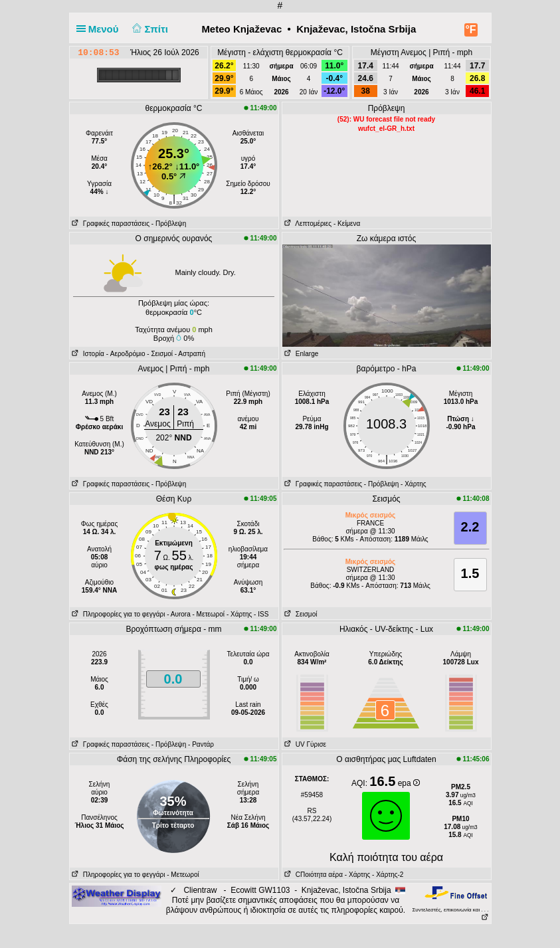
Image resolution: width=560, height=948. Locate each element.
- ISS (261, 614)
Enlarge (301, 354)
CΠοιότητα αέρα (313, 875)
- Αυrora (178, 614)
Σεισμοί (300, 614)
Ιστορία (87, 354)
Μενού (100, 29)
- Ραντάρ (201, 744)
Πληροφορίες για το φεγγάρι (118, 614)
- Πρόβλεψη (169, 224)
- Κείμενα (347, 224)
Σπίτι (149, 29)
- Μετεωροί (209, 614)
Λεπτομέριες (307, 224)
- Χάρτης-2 (387, 875)
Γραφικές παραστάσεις (110, 224)
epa (409, 783)
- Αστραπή (190, 354)
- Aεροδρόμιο (126, 354)
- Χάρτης (413, 484)
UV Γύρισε (305, 744)
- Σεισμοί (160, 354)
